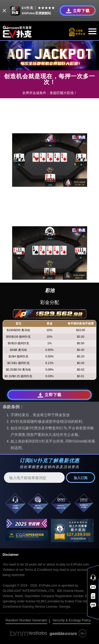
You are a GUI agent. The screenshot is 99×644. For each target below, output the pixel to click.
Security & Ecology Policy (72, 620)
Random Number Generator (26, 620)
